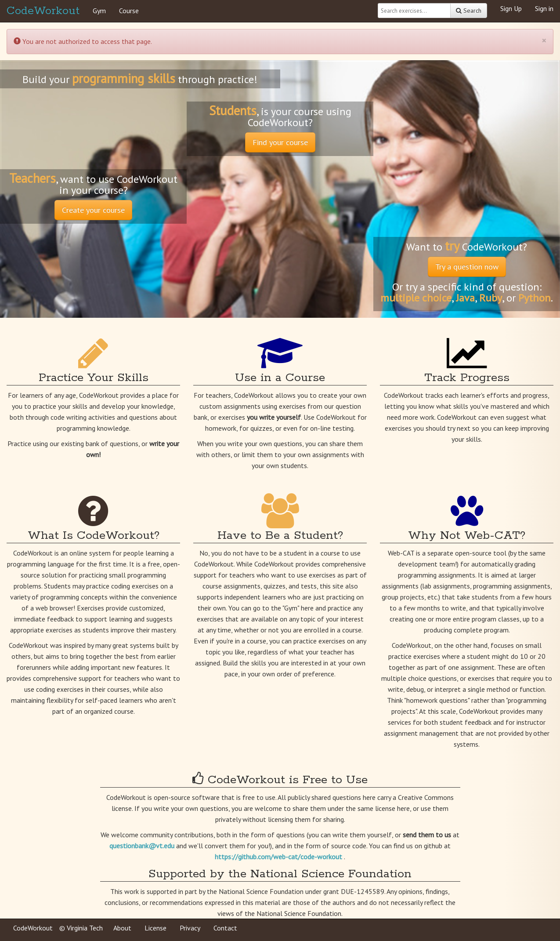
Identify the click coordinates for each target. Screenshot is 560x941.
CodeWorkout (43, 11)
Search (469, 11)
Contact (225, 928)
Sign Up (511, 8)
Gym (99, 11)
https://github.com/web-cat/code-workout (279, 857)
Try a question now (467, 267)
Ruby (491, 298)
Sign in (544, 8)
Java (465, 298)
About (122, 928)
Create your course (93, 210)
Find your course (280, 142)
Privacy (190, 928)
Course (129, 11)
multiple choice (416, 298)
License (155, 928)
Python (535, 298)
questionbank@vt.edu (143, 846)
